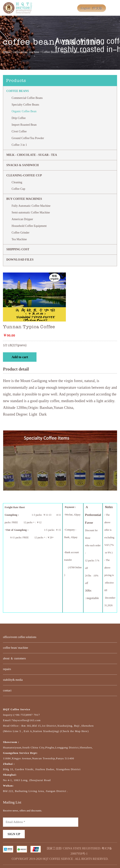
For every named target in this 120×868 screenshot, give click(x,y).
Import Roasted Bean (24, 125)
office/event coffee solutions (20, 637)
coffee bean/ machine (26, 52)
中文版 (97, 8)
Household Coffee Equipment (29, 226)
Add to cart (20, 357)
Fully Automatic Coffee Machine (31, 206)
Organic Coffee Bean (24, 111)
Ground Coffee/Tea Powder (28, 138)
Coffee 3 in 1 (19, 145)
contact (7, 690)
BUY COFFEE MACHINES (24, 199)
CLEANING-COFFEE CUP (24, 175)
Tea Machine (19, 239)
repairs (7, 669)
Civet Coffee (19, 131)
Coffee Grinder (20, 233)
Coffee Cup (18, 189)
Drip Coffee (19, 118)
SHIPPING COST (18, 249)
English (86, 8)
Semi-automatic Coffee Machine (31, 212)
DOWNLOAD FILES (20, 260)
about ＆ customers (14, 658)
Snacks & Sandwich (22, 165)
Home (7, 52)
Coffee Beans (50, 52)
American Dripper (22, 219)
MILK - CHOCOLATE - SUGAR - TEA (32, 155)
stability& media (13, 680)
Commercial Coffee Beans (27, 98)
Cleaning (17, 182)
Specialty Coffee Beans (25, 105)
